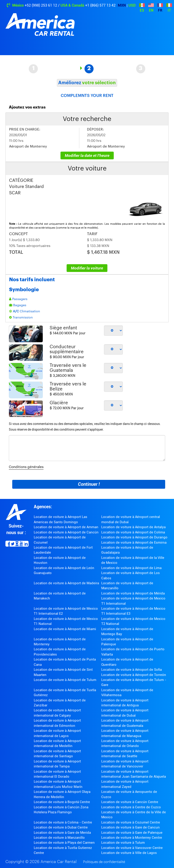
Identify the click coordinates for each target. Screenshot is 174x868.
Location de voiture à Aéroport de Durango (134, 537)
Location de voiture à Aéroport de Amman (66, 527)
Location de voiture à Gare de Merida (62, 833)
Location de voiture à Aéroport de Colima (133, 532)
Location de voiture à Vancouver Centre (132, 848)
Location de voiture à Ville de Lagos (129, 853)
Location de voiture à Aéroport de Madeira (66, 583)
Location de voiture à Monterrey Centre (132, 838)
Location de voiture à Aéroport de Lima (131, 568)
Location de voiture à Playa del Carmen (64, 843)
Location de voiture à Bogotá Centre (62, 802)
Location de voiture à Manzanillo (59, 838)
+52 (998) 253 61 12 (41, 5)
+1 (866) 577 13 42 (100, 5)
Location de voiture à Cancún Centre (130, 802)
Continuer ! (89, 484)
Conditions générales (26, 467)
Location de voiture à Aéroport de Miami (65, 629)
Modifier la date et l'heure (87, 155)
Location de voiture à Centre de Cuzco (131, 807)
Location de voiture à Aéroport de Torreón (134, 675)
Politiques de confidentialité (104, 862)
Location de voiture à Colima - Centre (63, 822)
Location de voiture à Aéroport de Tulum (65, 680)
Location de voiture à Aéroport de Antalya (133, 527)
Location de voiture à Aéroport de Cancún (66, 532)
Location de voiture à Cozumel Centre (131, 822)
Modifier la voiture (87, 268)
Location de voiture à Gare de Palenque (132, 833)
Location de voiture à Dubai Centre (61, 827)
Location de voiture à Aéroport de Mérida (133, 593)
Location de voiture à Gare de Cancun (130, 827)
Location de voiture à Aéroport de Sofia (132, 670)
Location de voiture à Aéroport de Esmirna (134, 542)
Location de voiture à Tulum (123, 843)
